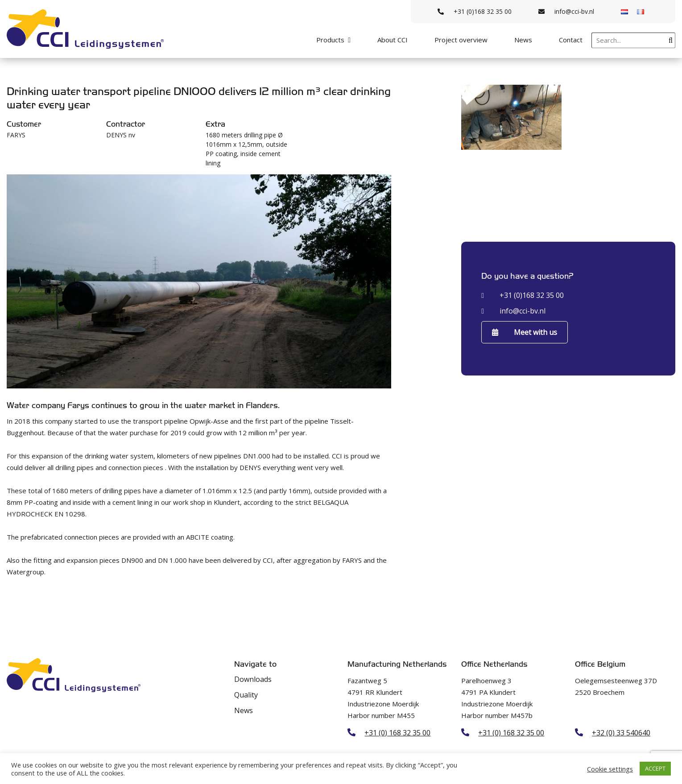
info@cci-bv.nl (566, 11)
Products (330, 40)
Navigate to (255, 664)
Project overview (461, 40)
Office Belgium (600, 664)
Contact (571, 40)
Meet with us (525, 332)
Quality (246, 695)
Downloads (253, 679)
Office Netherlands (494, 664)
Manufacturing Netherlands (397, 664)
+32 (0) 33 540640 (621, 732)
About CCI (393, 40)
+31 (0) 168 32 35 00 (397, 732)
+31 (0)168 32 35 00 (475, 11)
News (523, 40)
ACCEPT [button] (655, 768)
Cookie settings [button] (610, 769)
